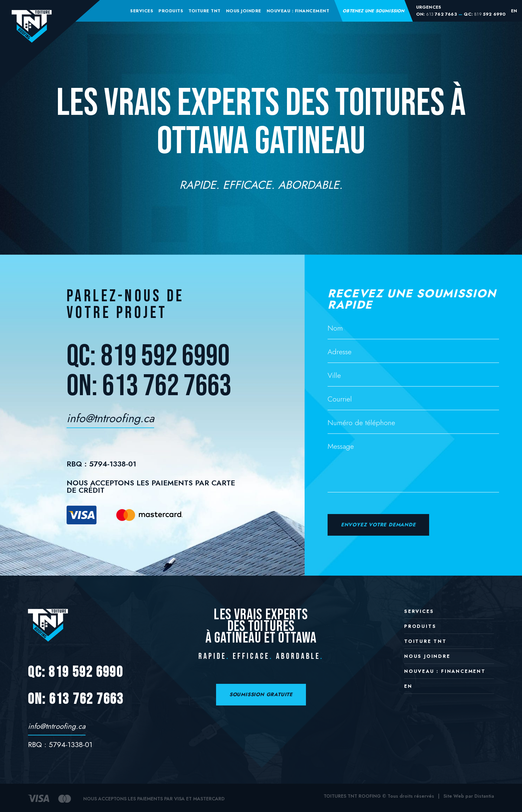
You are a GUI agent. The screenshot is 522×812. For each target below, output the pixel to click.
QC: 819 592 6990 (148, 356)
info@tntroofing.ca (110, 420)
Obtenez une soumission (373, 11)
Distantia (484, 796)
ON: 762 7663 (437, 14)
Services (142, 11)
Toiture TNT (205, 11)
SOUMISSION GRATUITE (261, 694)
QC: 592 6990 (485, 14)
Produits (171, 11)
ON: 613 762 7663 (149, 386)
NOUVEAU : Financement (298, 11)
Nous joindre (244, 11)
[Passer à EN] (514, 11)
